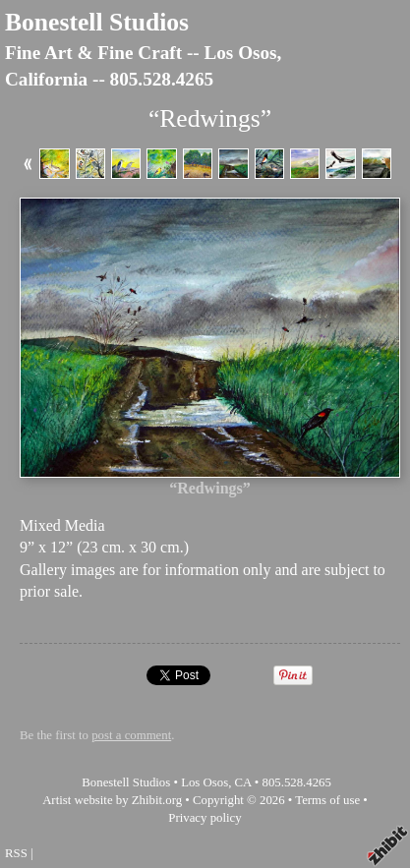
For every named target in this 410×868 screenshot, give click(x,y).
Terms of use (327, 800)
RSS (16, 853)
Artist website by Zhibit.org (112, 800)
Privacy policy (205, 818)
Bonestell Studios (97, 22)
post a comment (131, 735)
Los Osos (205, 782)
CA (243, 782)
